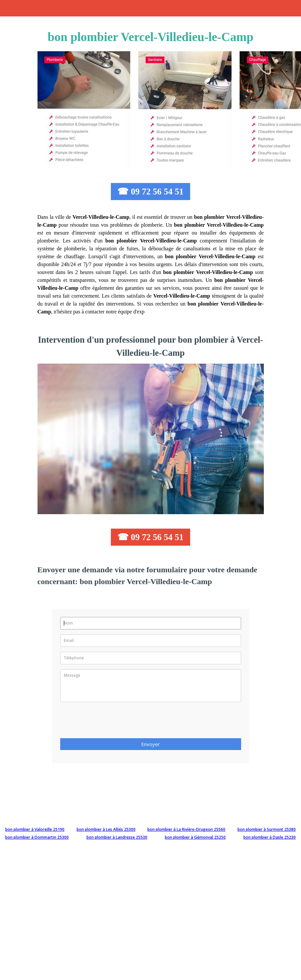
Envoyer (150, 744)
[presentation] (110, 722)
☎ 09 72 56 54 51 (150, 192)
